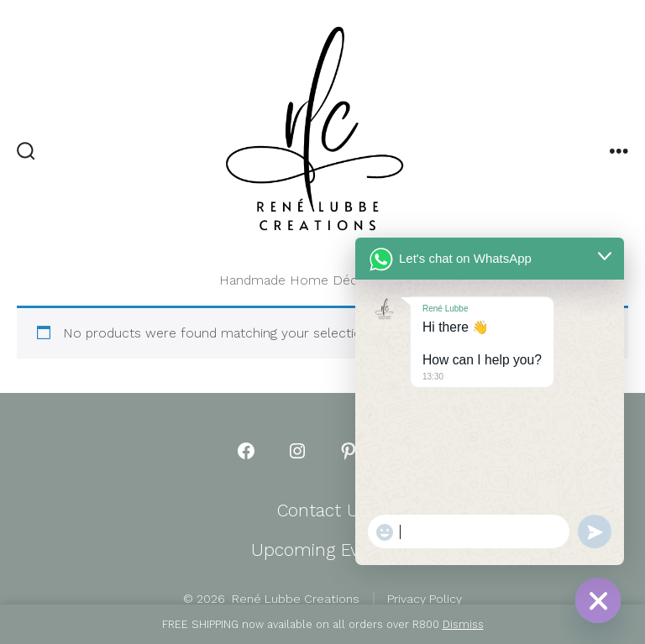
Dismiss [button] (463, 624)
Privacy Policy (425, 599)
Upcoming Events (322, 550)
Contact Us (322, 510)
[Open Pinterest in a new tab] (349, 451)
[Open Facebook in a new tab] (246, 451)
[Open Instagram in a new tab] (297, 451)
